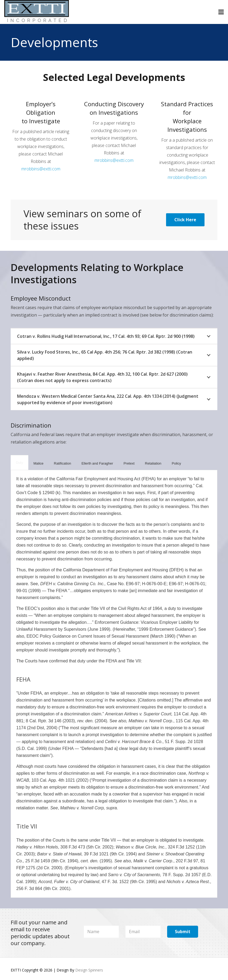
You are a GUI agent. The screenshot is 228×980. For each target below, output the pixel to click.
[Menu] (221, 12)
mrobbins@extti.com (41, 169)
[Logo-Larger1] (37, 12)
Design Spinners (89, 970)
